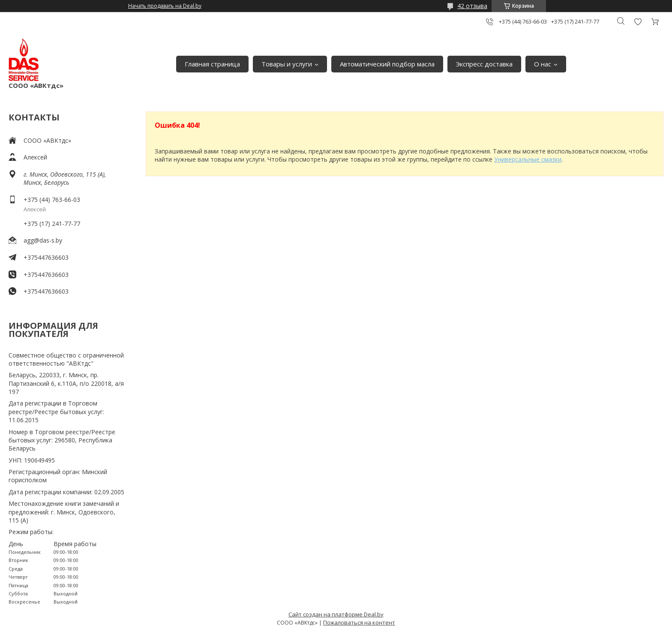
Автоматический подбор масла (387, 64)
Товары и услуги (287, 64)
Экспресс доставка (484, 64)
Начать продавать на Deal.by (165, 6)
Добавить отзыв (638, 22)
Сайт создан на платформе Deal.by (336, 614)
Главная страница (212, 64)
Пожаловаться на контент (359, 622)
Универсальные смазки (528, 159)
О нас (543, 64)
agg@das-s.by (43, 240)
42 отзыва (472, 6)
